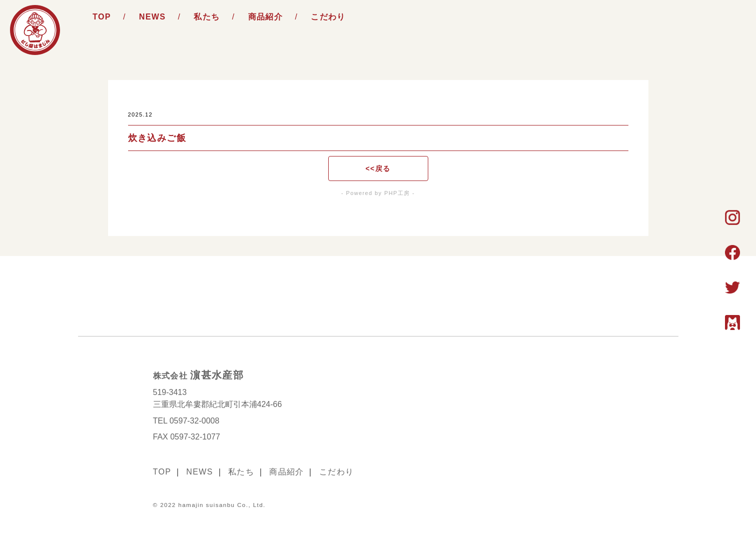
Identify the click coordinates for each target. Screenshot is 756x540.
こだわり (328, 17)
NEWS (153, 17)
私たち (207, 17)
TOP (102, 17)
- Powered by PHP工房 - (378, 193)
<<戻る (378, 168)
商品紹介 (266, 17)
